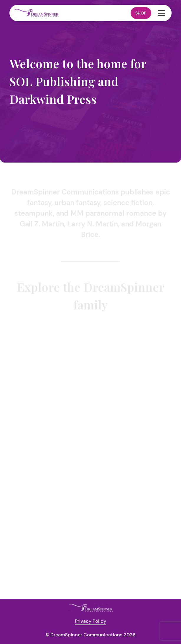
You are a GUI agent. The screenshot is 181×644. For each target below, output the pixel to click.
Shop (141, 13)
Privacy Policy (90, 621)
